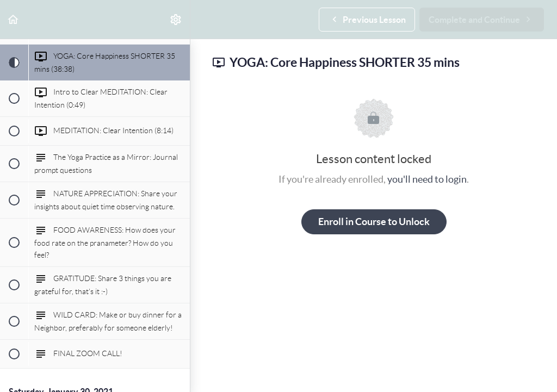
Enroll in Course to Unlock (374, 222)
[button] (14, 19)
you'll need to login (427, 179)
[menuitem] (176, 19)
